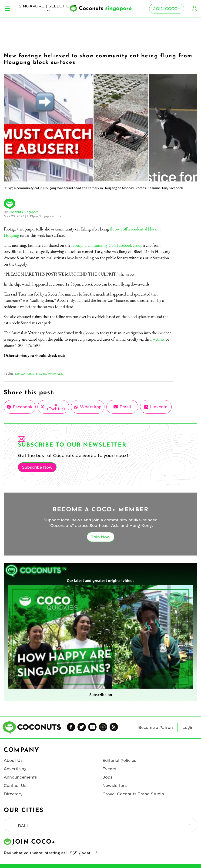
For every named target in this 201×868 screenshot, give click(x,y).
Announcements (20, 777)
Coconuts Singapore (24, 212)
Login (194, 9)
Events (109, 769)
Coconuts (105, 9)
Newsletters (114, 786)
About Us (13, 760)
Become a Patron (156, 727)
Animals (55, 374)
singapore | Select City (48, 8)
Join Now (101, 537)
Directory (13, 794)
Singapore (25, 374)
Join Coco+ (167, 9)
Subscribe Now (37, 467)
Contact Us (15, 786)
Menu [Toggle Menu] (7, 9)
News (41, 374)
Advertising (15, 769)
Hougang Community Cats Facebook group (107, 245)
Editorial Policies (119, 760)
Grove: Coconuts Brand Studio (133, 794)
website (159, 339)
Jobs (107, 777)
